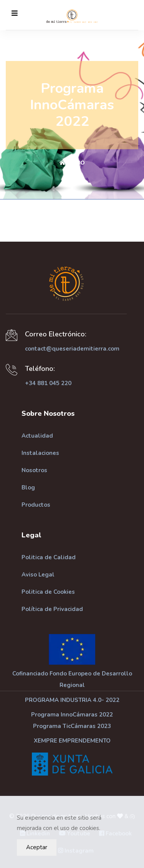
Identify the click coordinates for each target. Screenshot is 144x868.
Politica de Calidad (49, 557)
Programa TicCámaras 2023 (72, 726)
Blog (28, 488)
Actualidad (37, 436)
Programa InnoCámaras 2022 (72, 715)
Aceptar (37, 847)
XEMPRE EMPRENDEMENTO (72, 741)
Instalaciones (40, 453)
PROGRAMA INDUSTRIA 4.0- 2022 (72, 700)
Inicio (72, 163)
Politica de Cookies (48, 592)
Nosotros (34, 470)
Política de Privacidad (52, 609)
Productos (36, 505)
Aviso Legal (38, 575)
